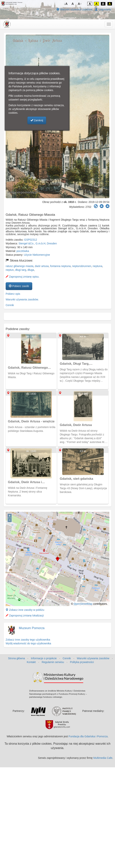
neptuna (98, 266)
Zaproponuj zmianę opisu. (23, 277)
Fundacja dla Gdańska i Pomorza (88, 736)
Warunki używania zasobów (74, 9)
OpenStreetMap (83, 604)
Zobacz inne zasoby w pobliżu (25, 610)
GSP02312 (31, 240)
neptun (10, 270)
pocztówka (23, 251)
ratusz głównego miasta (20, 266)
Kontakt (31, 662)
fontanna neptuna (60, 266)
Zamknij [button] (37, 120)
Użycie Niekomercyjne (37, 255)
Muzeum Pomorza (32, 628)
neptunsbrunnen (82, 266)
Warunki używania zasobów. (22, 299)
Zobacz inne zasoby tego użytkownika (28, 640)
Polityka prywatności (82, 662)
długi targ (21, 270)
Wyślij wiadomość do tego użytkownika (28, 643)
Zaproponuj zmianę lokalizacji (25, 616)
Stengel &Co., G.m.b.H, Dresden (38, 243)
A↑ (80, 4)
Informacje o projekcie (44, 658)
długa (31, 270)
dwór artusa (42, 266)
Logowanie (103, 9)
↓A (66, 4)
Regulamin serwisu (53, 662)
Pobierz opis (13, 294)
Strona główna (16, 658)
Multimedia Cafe (103, 758)
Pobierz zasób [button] (19, 286)
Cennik (10, 305)
